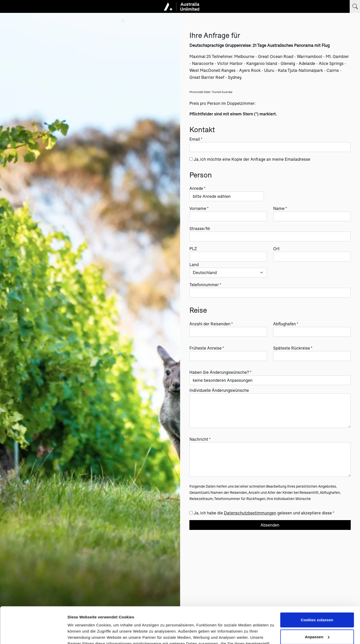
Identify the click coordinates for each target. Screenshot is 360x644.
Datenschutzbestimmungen (250, 513)
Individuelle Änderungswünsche (219, 390)
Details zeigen (81, 634)
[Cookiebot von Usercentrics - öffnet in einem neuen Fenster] (33, 634)
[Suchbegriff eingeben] (355, 6)
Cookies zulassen (317, 584)
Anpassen (317, 600)
